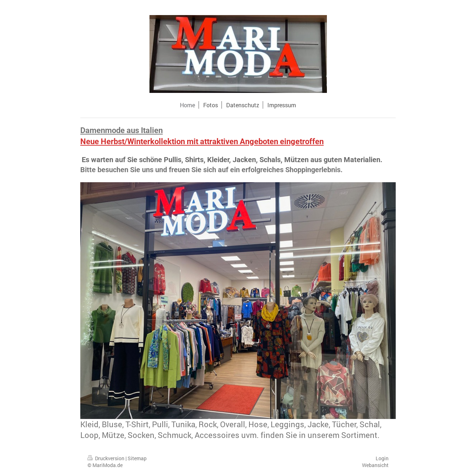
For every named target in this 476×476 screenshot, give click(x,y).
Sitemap (137, 458)
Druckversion (106, 458)
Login (382, 458)
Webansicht (375, 465)
